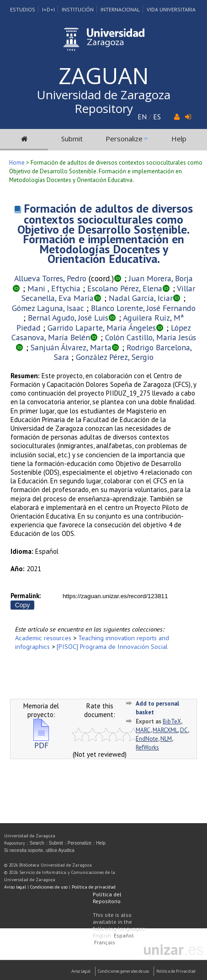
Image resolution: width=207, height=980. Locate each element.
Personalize (124, 139)
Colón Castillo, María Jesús (151, 337)
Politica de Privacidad (176, 971)
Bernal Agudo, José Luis (68, 318)
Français (105, 942)
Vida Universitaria (171, 9)
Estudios (23, 9)
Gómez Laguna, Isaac (48, 308)
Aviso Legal (81, 971)
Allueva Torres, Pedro (50, 278)
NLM (166, 739)
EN (142, 117)
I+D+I (48, 9)
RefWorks (147, 747)
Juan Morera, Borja (161, 278)
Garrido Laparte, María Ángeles (102, 328)
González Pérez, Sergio (115, 357)
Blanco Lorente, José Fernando (143, 308)
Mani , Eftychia (54, 288)
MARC (143, 730)
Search (37, 843)
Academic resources (43, 638)
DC (184, 730)
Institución (78, 9)
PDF (41, 742)
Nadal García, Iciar (141, 298)
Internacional (120, 9)
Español (124, 935)
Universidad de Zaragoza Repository (104, 102)
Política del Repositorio (107, 898)
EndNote (147, 739)
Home (17, 163)
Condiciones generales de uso (123, 971)
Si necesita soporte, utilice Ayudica (39, 850)
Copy (23, 605)
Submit (72, 139)
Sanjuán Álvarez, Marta (71, 347)
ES (157, 117)
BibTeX (172, 721)
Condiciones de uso (49, 887)
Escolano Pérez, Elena (125, 288)
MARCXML (165, 730)
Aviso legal (15, 887)
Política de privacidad (94, 887)
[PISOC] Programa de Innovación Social (112, 646)
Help (179, 139)
